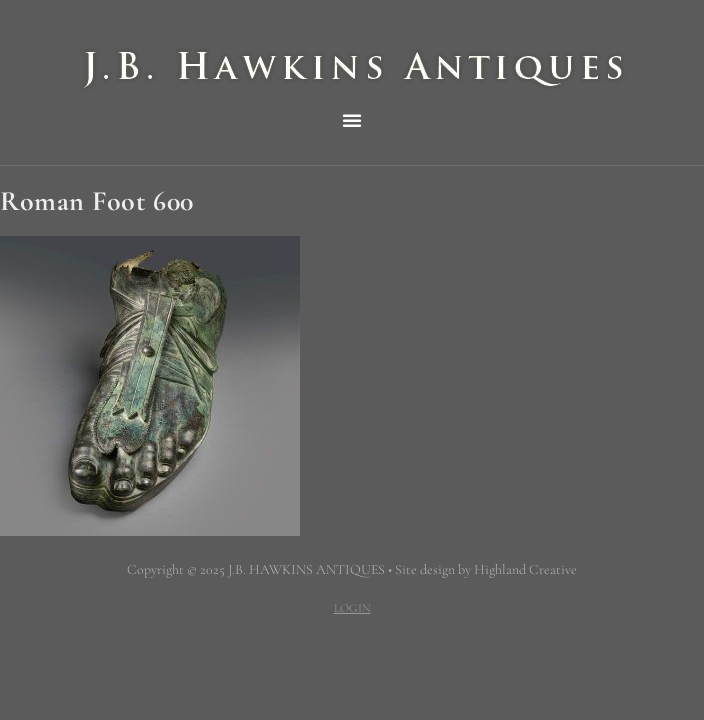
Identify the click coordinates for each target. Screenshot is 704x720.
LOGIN (352, 608)
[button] (352, 120)
